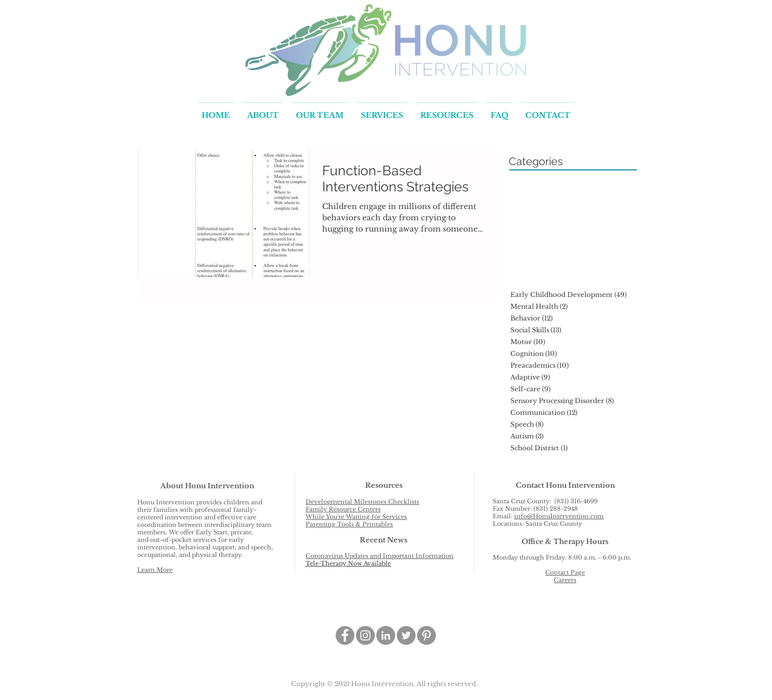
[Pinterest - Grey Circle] (426, 635)
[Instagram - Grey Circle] (365, 635)
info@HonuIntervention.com (559, 516)
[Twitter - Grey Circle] (406, 635)
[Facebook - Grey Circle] (345, 635)
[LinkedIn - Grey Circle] (386, 635)
